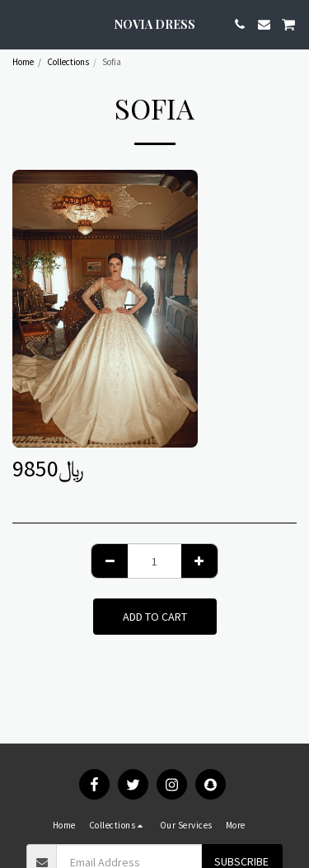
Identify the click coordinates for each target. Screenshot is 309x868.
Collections (68, 62)
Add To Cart (155, 617)
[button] (18, 23)
